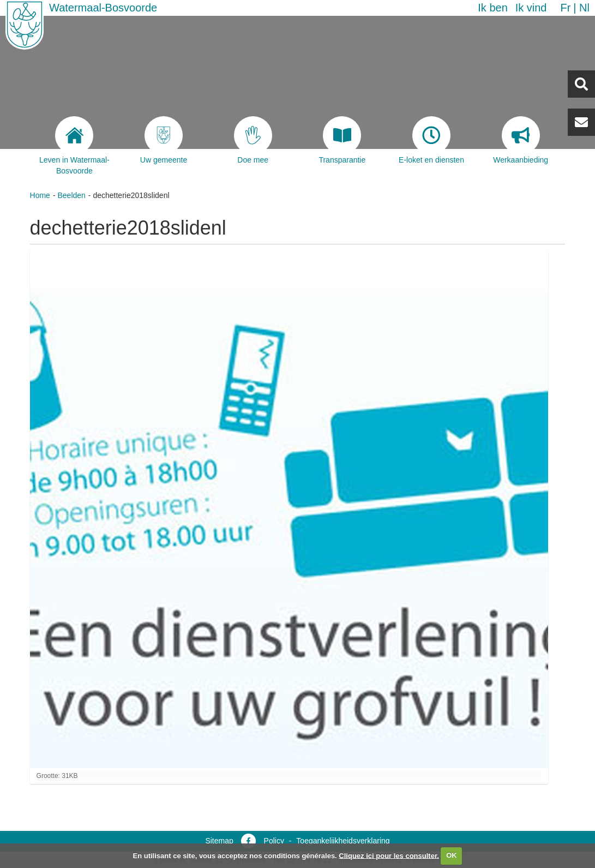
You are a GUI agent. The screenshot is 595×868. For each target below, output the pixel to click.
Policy (274, 841)
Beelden (71, 195)
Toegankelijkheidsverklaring (343, 841)
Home (40, 195)
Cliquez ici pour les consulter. (389, 855)
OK (452, 855)
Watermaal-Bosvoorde (103, 8)
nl (584, 8)
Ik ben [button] (492, 8)
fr (565, 8)
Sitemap (219, 841)
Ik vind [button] (531, 8)
